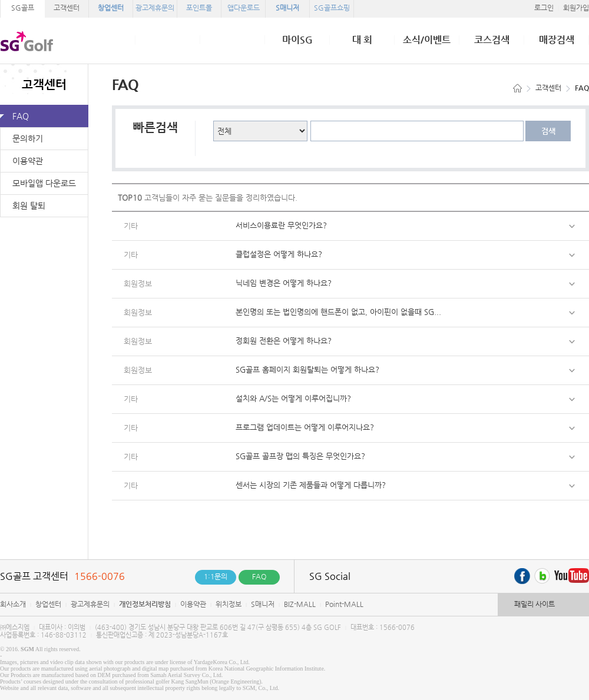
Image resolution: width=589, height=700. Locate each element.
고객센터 (67, 8)
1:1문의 (216, 576)
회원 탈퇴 (29, 205)
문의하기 (28, 138)
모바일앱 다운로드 (44, 183)
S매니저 (263, 604)
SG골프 (23, 8)
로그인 (544, 8)
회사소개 (13, 604)
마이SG (297, 40)
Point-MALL (344, 604)
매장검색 (557, 40)
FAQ (21, 116)
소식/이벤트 (427, 40)
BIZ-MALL (300, 604)
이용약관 (28, 161)
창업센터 (48, 604)
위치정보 (229, 604)
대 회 (362, 40)
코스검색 (492, 40)
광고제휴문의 (90, 604)
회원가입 (576, 8)
